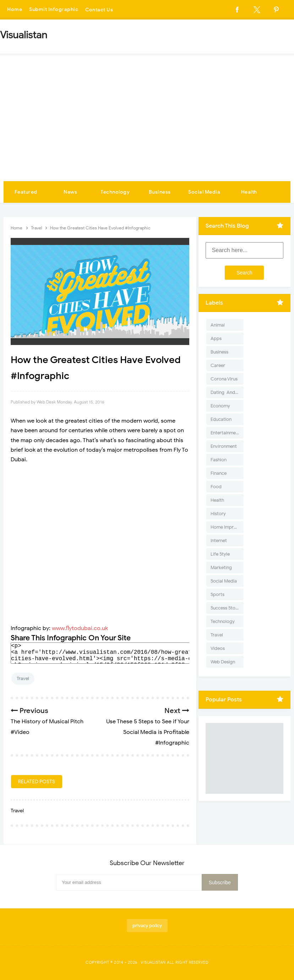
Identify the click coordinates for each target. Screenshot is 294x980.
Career (218, 365)
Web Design (223, 662)
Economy (220, 406)
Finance (219, 473)
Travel (23, 678)
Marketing (221, 567)
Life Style (220, 554)
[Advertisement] (147, 128)
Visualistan (153, 962)
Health (249, 192)
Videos (218, 648)
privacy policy (147, 926)
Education (221, 419)
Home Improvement (227, 527)
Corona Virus (224, 379)
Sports (217, 594)
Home (15, 10)
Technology (115, 192)
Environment (224, 446)
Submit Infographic (54, 10)
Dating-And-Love (227, 392)
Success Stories (227, 608)
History (218, 514)
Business (160, 192)
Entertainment (225, 433)
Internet (219, 541)
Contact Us (99, 10)
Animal (218, 325)
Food (216, 487)
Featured (26, 192)
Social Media (204, 192)
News (70, 192)
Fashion (219, 460)
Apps (216, 338)
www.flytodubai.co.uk (80, 628)
